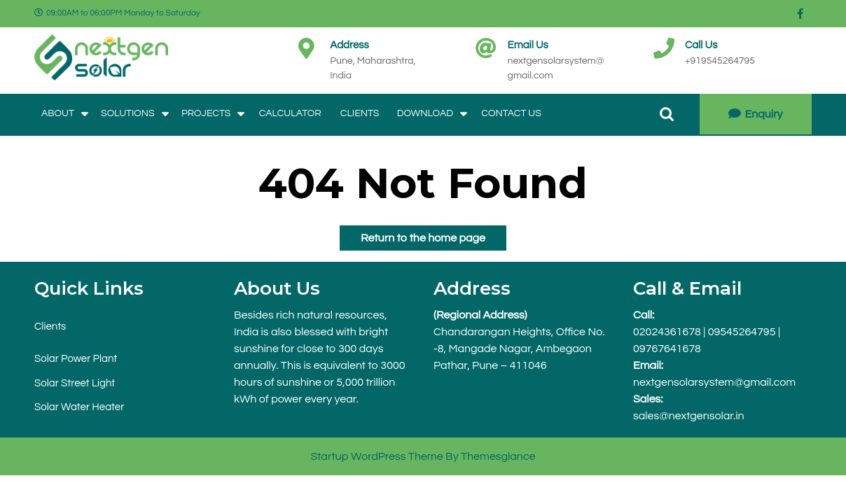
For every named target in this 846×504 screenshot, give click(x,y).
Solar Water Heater (79, 407)
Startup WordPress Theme (376, 456)
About (58, 113)
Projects (206, 113)
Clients (360, 113)
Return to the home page (412, 234)
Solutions (128, 113)
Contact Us (511, 113)
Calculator (290, 113)
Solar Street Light (75, 383)
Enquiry (755, 114)
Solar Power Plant (76, 359)
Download (425, 113)
